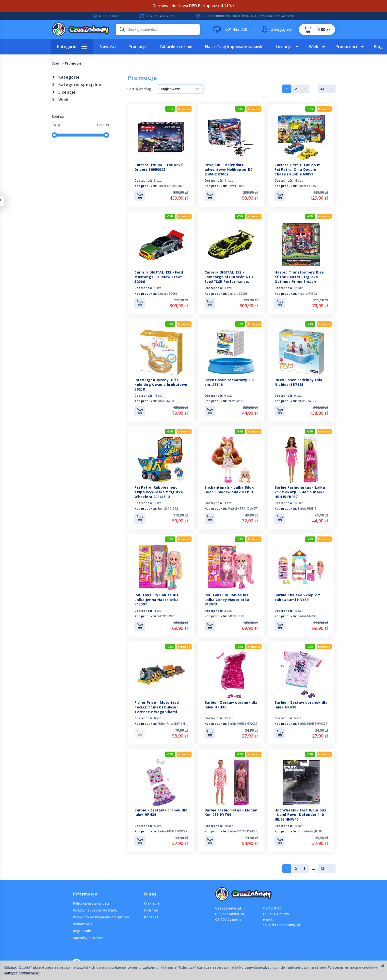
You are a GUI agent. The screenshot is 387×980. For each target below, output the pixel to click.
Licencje (284, 47)
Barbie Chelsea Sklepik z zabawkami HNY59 (297, 597)
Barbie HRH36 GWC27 (242, 723)
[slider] (54, 135)
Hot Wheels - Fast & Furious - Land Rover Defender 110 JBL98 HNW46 (300, 814)
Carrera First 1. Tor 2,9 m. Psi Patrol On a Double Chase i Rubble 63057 (298, 169)
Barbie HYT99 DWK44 (242, 831)
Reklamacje (83, 923)
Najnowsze (171, 89)
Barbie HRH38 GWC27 (312, 723)
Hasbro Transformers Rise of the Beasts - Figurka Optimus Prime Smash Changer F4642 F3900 (299, 279)
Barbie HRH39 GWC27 (172, 831)
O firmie (151, 909)
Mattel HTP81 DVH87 (242, 508)
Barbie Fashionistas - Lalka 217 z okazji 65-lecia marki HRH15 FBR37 (300, 492)
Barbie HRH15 (307, 508)
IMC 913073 (236, 616)
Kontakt (151, 916)
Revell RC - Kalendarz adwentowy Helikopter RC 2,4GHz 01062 (229, 169)
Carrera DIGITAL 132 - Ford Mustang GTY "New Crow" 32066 (159, 277)
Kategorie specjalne (80, 85)
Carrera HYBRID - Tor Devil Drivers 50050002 (159, 167)
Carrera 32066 (168, 293)
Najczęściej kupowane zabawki (234, 47)
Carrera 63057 (308, 186)
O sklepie (152, 903)
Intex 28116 (236, 401)
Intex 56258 (166, 401)
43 (322, 89)
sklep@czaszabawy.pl (281, 924)
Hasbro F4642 (307, 293)
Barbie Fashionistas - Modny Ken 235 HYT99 (231, 812)
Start (56, 63)
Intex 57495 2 (307, 401)
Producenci (346, 47)
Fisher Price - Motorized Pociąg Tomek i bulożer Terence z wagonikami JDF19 (157, 709)
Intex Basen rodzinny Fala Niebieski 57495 (298, 382)
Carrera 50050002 (170, 186)
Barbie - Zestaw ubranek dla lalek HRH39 (161, 812)
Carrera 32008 (238, 293)
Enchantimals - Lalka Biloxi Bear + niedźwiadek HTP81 (230, 489)
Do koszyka (140, 196)
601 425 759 (279, 913)
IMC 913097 (166, 616)
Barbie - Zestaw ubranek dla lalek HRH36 (231, 704)
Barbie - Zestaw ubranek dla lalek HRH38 (301, 704)
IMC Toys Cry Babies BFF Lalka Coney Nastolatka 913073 (227, 599)
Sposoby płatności (89, 937)
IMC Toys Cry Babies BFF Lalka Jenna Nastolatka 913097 (157, 599)
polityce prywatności (22, 973)
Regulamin (82, 930)
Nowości (108, 47)
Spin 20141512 (168, 508)
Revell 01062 (236, 186)
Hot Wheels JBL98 (310, 831)
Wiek (314, 47)
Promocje (138, 47)
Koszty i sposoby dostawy (95, 909)
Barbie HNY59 (307, 616)
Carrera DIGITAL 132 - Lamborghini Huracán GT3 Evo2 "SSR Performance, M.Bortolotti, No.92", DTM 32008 (229, 282)
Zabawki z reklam (176, 47)
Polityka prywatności (91, 903)
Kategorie (67, 47)
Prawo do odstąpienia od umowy (101, 916)
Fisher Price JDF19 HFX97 (175, 723)
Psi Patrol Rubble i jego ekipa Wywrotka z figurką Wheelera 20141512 (159, 492)
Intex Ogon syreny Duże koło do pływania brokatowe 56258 (161, 384)
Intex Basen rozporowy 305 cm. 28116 (230, 382)
